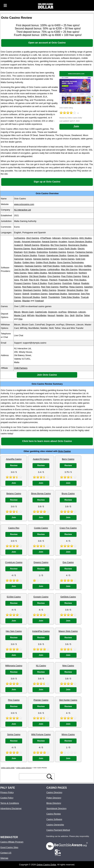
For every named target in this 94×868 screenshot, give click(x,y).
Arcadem (63, 242)
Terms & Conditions (10, 803)
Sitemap (4, 858)
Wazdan (26, 301)
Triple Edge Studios (70, 297)
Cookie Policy (7, 798)
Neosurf (51, 315)
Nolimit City (72, 273)
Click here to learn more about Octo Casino (47, 441)
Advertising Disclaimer (11, 808)
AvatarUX (19, 245)
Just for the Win (22, 269)
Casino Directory (54, 792)
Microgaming (85, 269)
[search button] (50, 777)
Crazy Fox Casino (68, 528)
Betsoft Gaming (32, 245)
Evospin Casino (41, 597)
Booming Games (22, 249)
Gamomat (19, 259)
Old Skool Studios (38, 276)
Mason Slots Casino (68, 631)
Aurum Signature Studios (80, 242)
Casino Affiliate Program (12, 842)
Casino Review (53, 814)
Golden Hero (29, 262)
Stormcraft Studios (31, 297)
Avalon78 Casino (41, 459)
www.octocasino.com (76, 74)
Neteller (60, 315)
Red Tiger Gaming (50, 287)
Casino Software (54, 819)
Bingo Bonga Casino (41, 493)
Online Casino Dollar (46, 865)
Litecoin (82, 312)
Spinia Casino (14, 734)
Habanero (19, 266)
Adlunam (56, 238)
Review (14, 465)
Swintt (44, 297)
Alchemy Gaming (70, 238)
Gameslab (84, 255)
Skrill (72, 315)
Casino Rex (14, 528)
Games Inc (73, 255)
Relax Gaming (76, 287)
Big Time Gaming (59, 245)
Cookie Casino (41, 528)
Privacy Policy (7, 792)
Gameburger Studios (56, 255)
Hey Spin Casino (14, 631)
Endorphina (42, 252)
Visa (20, 319)
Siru (67, 315)
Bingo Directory (54, 803)
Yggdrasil (39, 301)
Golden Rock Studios (46, 262)
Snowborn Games (39, 294)
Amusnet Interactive (31, 242)
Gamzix (28, 259)
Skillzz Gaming (49, 290)
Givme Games (68, 259)
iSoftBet (88, 266)
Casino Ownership (55, 825)
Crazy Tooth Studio (67, 249)
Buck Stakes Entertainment (44, 249)
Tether (87, 315)
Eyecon (71, 252)
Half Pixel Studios (51, 266)
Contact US (6, 853)
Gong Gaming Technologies (70, 262)
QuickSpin (67, 283)
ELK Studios (30, 252)
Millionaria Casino (14, 666)
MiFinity (31, 315)
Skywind (61, 290)
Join (76, 126)
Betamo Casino (14, 493)
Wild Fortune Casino (41, 734)
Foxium (42, 255)
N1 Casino (41, 666)
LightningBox (54, 269)
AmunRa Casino (14, 459)
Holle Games (67, 266)
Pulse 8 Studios (39, 283)
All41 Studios (85, 238)
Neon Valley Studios (37, 273)
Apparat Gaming (50, 242)
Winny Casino (68, 734)
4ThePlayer (46, 238)
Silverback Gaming (32, 290)
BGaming (45, 245)
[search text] (33, 777)
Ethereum (72, 312)
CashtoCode (41, 312)
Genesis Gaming (41, 259)
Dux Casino (68, 562)
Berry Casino (68, 459)
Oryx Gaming (54, 276)
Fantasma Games (84, 252)
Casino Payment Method (58, 830)
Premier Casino (41, 700)
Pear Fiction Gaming (71, 276)
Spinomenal (74, 294)
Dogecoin (53, 312)
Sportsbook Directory (56, 808)
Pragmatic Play (66, 280)
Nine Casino (68, 666)
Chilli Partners (21, 368)
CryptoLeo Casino (14, 562)
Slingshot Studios (75, 290)
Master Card (20, 315)
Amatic (17, 242)
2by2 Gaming (33, 238)
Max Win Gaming (69, 269)
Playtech (53, 280)
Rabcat (77, 283)
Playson (44, 280)
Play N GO (34, 280)
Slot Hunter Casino (68, 700)
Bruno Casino (68, 493)
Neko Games (20, 273)
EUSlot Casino (14, 597)
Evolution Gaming (57, 252)
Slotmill (26, 294)
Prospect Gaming (22, 283)
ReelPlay (64, 287)
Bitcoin (17, 312)
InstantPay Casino (41, 631)
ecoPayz (63, 312)
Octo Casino (64, 451)
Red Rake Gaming (31, 287)
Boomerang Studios (78, 245)
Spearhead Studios (58, 294)
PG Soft (24, 280)
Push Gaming (55, 283)
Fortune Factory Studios (26, 255)
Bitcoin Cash (28, 312)
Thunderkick (54, 297)
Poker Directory (54, 798)
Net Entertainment (57, 273)
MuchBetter (41, 315)
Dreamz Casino (41, 562)
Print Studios (80, 280)
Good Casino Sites (9, 847)
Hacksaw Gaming (33, 266)
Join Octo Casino (47, 375)
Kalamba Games (38, 269)
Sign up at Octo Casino (47, 182)
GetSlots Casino (68, 597)
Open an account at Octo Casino (47, 43)
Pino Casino (14, 700)
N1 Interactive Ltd (22, 210)
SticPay (79, 315)
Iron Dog (78, 266)
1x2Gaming (20, 238)
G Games (55, 259)
